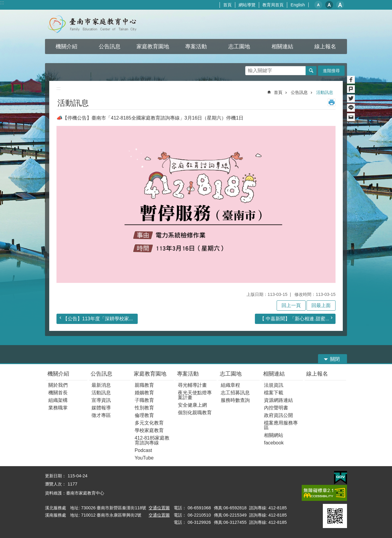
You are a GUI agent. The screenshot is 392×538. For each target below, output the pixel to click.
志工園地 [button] (239, 46)
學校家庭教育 (149, 430)
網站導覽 (247, 5)
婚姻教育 (144, 393)
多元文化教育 (149, 423)
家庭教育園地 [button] (153, 46)
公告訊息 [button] (110, 46)
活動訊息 (325, 92)
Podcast (143, 450)
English (298, 5)
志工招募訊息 (235, 393)
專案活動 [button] (196, 46)
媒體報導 (101, 408)
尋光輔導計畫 (192, 385)
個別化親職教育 (195, 413)
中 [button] (329, 5)
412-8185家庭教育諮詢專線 (152, 440)
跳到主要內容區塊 (3, 3)
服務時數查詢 (235, 400)
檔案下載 (274, 393)
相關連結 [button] (282, 46)
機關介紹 (58, 374)
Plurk (351, 89)
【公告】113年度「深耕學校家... (98, 319)
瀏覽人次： (56, 484)
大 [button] (340, 5)
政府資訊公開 (278, 415)
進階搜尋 (331, 71)
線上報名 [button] (325, 46)
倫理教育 (144, 415)
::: (2, 3)
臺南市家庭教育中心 (98, 24)
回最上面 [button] (321, 305)
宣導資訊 (101, 400)
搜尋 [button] (311, 71)
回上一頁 (291, 305)
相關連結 (274, 374)
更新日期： (56, 476)
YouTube (144, 458)
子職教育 (144, 400)
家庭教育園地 (150, 374)
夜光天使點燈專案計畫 (195, 395)
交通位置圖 (159, 508)
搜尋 (250, 69)
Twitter (351, 98)
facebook (274, 443)
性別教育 (144, 408)
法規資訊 (274, 385)
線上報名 (317, 374)
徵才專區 (101, 415)
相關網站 (274, 435)
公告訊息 (299, 92)
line (351, 108)
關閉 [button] (335, 359)
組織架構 (58, 400)
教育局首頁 (273, 5)
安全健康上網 (192, 405)
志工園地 (231, 374)
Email (351, 117)
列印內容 (332, 102)
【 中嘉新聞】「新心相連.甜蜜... (294, 319)
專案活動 (188, 374)
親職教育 (144, 385)
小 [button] (318, 5)
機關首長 (58, 393)
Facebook (351, 80)
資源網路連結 (278, 400)
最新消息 (101, 385)
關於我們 (58, 385)
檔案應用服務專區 (281, 425)
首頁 (227, 5)
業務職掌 (58, 408)
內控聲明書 (276, 408)
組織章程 (230, 385)
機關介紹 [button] (66, 46)
